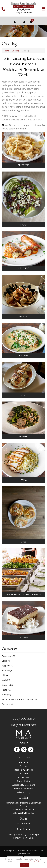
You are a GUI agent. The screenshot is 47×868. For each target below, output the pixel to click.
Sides (23, 542)
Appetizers (23, 165)
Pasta (24, 480)
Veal (23, 395)
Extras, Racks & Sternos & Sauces (24, 594)
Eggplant (24, 268)
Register (15, 22)
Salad (23, 225)
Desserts (24, 638)
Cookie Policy (35, 861)
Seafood (24, 316)
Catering (15, 51)
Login (23, 22)
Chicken (23, 356)
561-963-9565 (24, 824)
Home (6, 51)
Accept (25, 865)
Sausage (23, 436)
